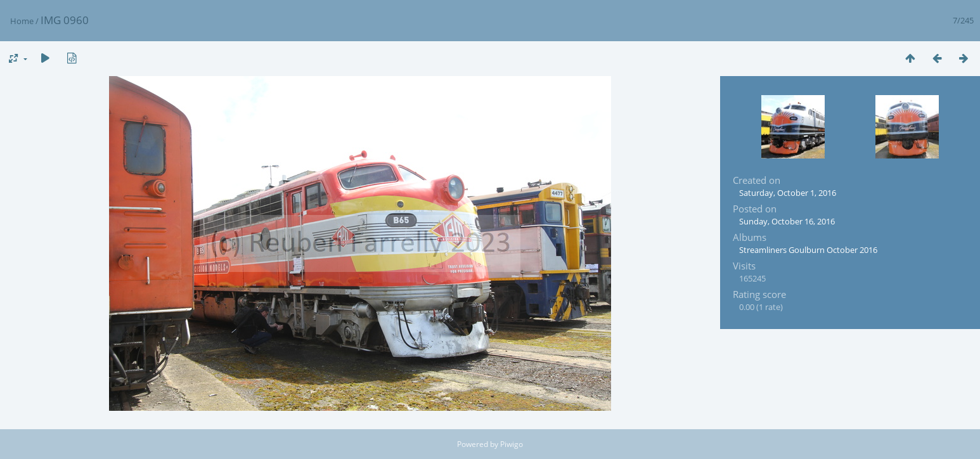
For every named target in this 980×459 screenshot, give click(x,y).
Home (22, 21)
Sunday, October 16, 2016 (787, 221)
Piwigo (512, 444)
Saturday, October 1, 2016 (788, 193)
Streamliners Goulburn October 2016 (808, 250)
